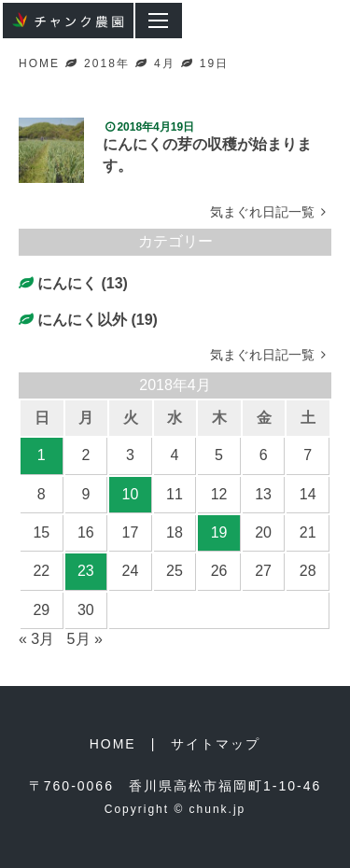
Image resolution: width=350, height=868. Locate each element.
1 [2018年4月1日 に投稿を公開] (42, 455)
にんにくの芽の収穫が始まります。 (207, 154)
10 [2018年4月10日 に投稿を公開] (131, 494)
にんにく (67, 283)
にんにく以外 (82, 320)
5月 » (85, 639)
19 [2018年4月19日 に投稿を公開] (219, 532)
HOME (113, 744)
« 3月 (36, 639)
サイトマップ (216, 744)
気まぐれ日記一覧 (271, 212)
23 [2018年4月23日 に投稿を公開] (86, 571)
